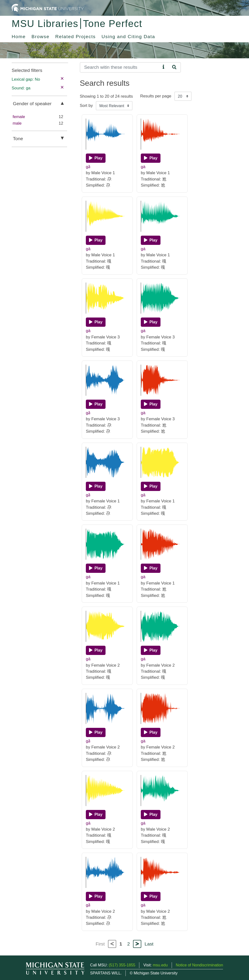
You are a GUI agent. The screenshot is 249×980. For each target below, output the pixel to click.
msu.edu (160, 965)
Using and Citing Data (128, 37)
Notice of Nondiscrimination (200, 965)
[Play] (96, 158)
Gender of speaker (32, 104)
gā (88, 249)
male (17, 123)
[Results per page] (183, 96)
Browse (41, 37)
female (19, 117)
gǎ (88, 167)
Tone (18, 139)
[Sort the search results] (114, 106)
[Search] (120, 67)
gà (143, 167)
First (100, 944)
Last (149, 944)
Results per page (156, 96)
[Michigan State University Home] (48, 8)
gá (143, 249)
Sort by (86, 106)
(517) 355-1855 (122, 965)
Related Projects (75, 37)
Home (19, 37)
